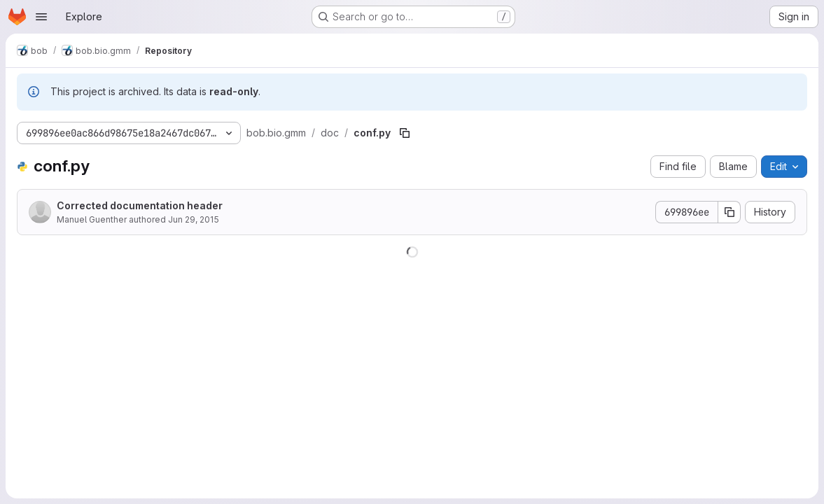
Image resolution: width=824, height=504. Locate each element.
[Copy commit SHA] (729, 212)
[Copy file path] (405, 133)
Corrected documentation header (140, 205)
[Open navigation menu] (41, 17)
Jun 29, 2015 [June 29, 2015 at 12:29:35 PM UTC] (194, 219)
